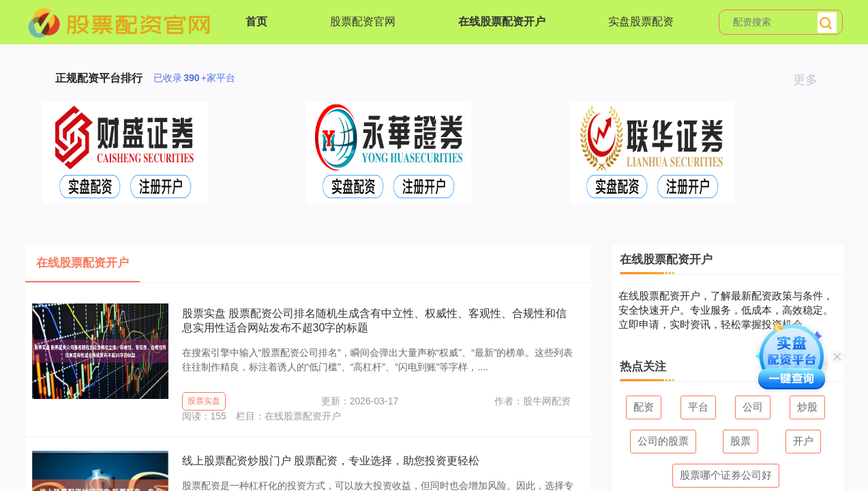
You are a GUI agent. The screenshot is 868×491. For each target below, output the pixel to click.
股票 (740, 441)
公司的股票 (663, 441)
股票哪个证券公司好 (726, 475)
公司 (753, 407)
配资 (644, 407)
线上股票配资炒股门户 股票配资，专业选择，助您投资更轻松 (331, 461)
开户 (803, 441)
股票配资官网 (363, 21)
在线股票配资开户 (502, 21)
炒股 (807, 407)
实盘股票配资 (641, 21)
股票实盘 (204, 401)
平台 (698, 407)
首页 (256, 21)
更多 (811, 80)
